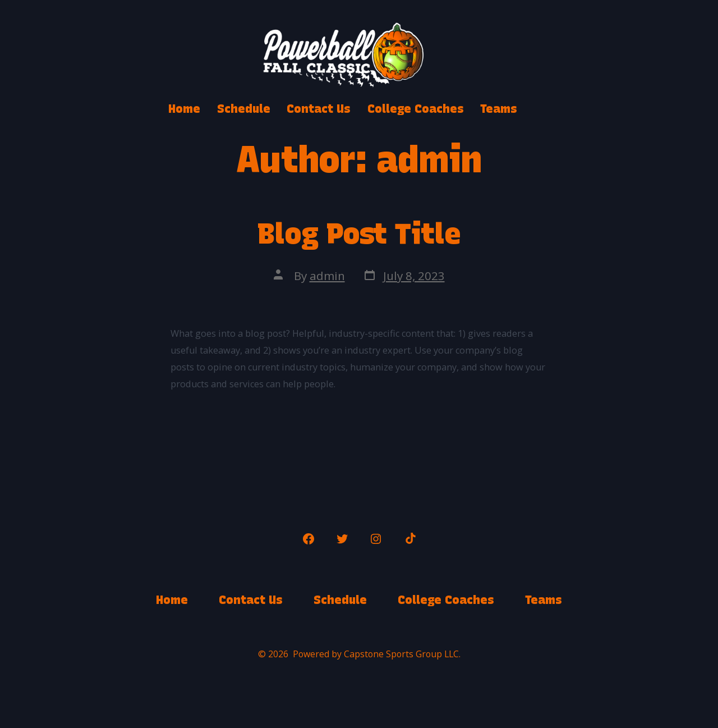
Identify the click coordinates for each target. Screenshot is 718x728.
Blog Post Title (359, 233)
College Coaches (416, 109)
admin (327, 276)
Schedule (244, 109)
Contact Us (319, 109)
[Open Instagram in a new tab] (376, 539)
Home (184, 109)
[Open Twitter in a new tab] (342, 539)
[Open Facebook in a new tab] (309, 539)
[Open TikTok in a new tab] (409, 539)
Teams (499, 109)
